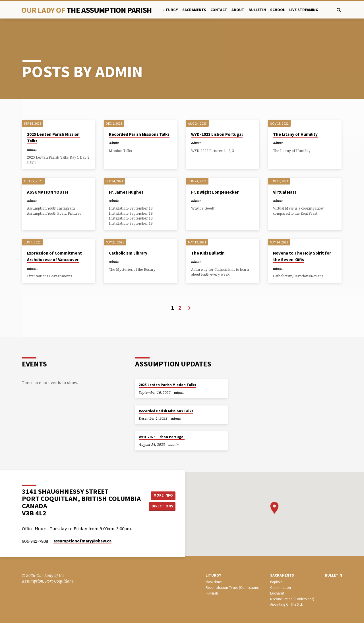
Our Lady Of (86, 10)
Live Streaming (304, 10)
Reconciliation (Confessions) (292, 599)
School (278, 10)
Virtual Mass (285, 174)
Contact (219, 10)
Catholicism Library (128, 235)
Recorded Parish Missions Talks (139, 116)
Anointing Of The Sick (287, 604)
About (238, 10)
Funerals (212, 593)
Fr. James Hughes (126, 174)
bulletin (257, 10)
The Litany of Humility (295, 116)
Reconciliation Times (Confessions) (233, 588)
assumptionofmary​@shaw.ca (82, 541)
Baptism (276, 582)
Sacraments (194, 10)
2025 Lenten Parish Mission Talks (167, 385)
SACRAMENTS (282, 575)
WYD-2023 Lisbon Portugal (217, 116)
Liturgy (170, 10)
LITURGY (213, 575)
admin (32, 131)
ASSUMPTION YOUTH (47, 174)
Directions (163, 506)
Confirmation (281, 588)
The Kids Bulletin (208, 235)
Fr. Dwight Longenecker (215, 174)
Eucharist (277, 593)
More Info (163, 495)
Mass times (214, 582)
